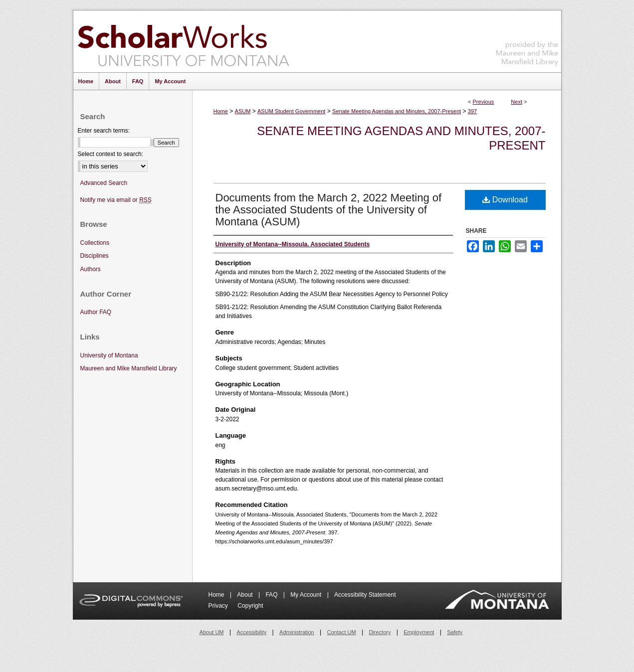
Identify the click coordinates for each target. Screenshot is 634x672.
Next (517, 102)
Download (505, 200)
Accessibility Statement (365, 595)
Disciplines (95, 256)
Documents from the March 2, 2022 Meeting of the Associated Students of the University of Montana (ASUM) (329, 210)
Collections (95, 243)
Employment (419, 632)
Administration (297, 632)
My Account (307, 595)
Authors (91, 269)
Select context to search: (110, 154)
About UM (212, 632)
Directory (380, 632)
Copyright (250, 606)
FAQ (272, 595)
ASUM (243, 111)
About (246, 595)
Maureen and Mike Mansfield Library (527, 40)
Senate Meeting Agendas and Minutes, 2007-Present (397, 111)
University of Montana (109, 355)
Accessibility (251, 632)
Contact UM (342, 632)
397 (472, 111)
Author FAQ (96, 312)
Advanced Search (104, 183)
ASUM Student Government (291, 111)
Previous (484, 102)
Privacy (219, 606)
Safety (455, 632)
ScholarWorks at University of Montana (183, 41)
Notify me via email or (116, 200)
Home (221, 111)
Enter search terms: (104, 131)
